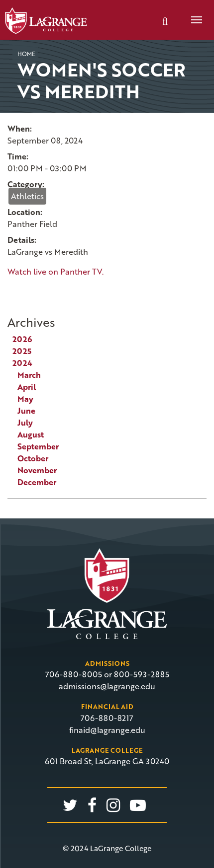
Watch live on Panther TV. (55, 272)
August (31, 434)
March (29, 375)
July (25, 423)
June (26, 411)
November (37, 470)
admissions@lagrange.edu (107, 686)
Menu (193, 14)
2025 (22, 351)
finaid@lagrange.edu (107, 730)
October (33, 458)
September (38, 446)
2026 (22, 339)
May (25, 399)
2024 (22, 363)
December (37, 482)
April (27, 387)
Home (26, 54)
